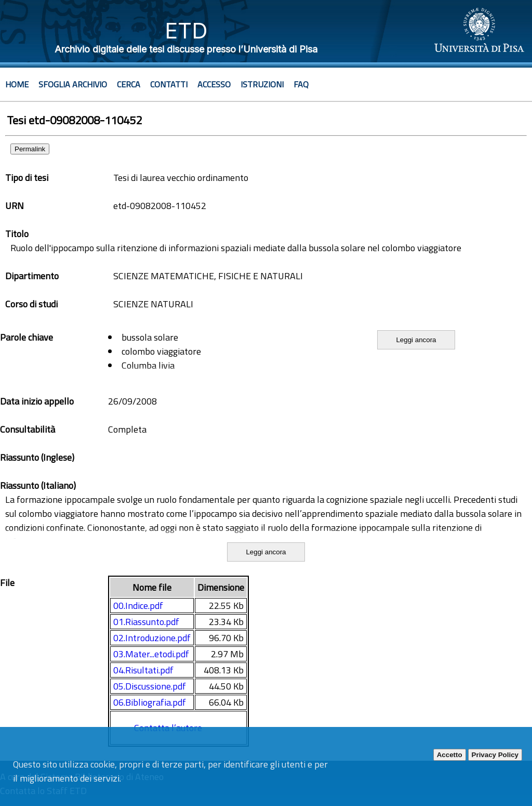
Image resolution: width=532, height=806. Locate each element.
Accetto (450, 755)
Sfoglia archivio (73, 84)
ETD (186, 30)
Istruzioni (262, 84)
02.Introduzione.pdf (152, 638)
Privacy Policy (495, 755)
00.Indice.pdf (138, 606)
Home (17, 84)
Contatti (169, 84)
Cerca (129, 84)
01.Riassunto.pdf (146, 622)
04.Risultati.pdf (143, 670)
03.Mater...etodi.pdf (151, 654)
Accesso (214, 84)
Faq (301, 84)
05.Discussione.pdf (150, 686)
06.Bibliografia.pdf (150, 702)
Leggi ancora (416, 340)
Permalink (30, 149)
